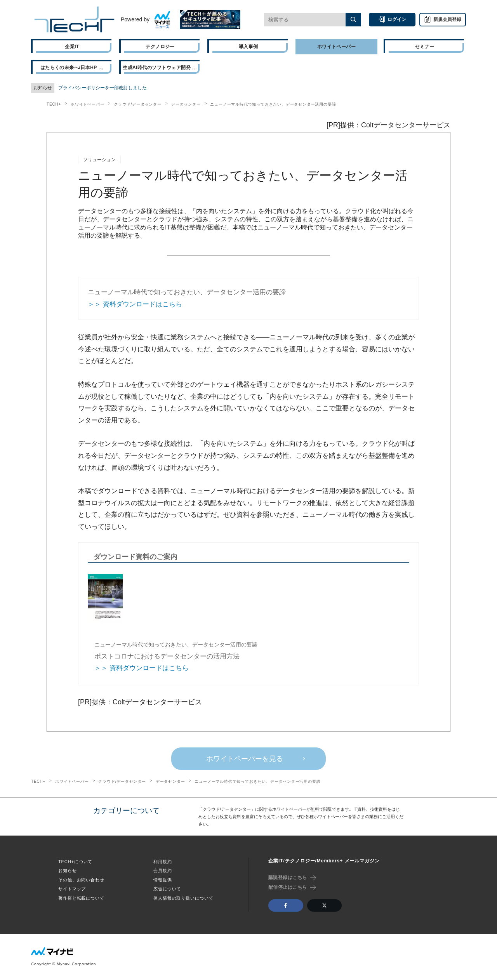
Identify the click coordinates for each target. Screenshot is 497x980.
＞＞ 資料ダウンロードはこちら (135, 304)
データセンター (186, 104)
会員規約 (163, 871)
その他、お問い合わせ (81, 880)
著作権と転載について (81, 898)
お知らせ (68, 871)
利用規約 (163, 862)
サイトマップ (72, 889)
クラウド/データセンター (137, 104)
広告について (167, 889)
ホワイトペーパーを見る (245, 759)
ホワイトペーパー (87, 104)
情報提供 (163, 880)
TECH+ (54, 104)
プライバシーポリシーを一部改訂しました (103, 88)
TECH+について (75, 862)
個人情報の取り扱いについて (183, 898)
